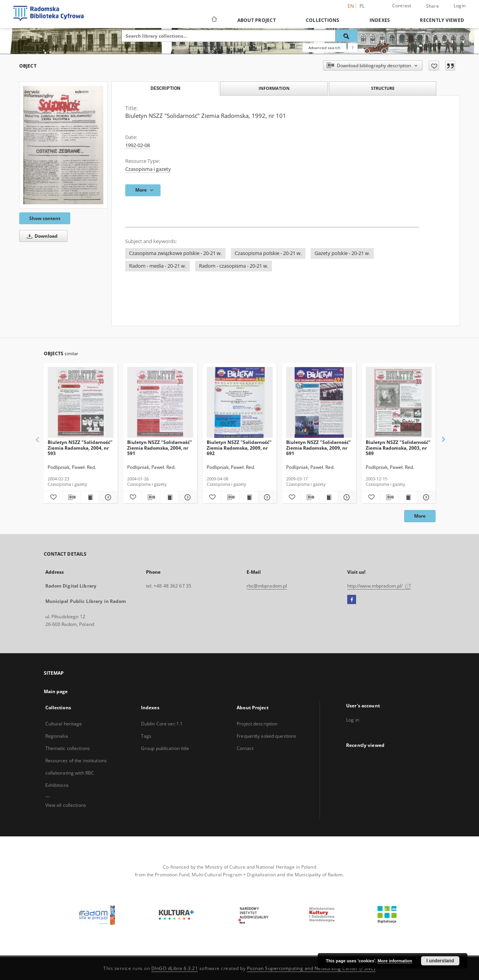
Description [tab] (165, 88)
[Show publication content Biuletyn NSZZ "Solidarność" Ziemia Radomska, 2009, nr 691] (328, 497)
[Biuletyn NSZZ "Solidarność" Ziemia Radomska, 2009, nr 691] (319, 403)
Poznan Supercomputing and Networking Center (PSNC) (311, 968)
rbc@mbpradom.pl (267, 586)
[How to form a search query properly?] (353, 48)
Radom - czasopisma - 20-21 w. (234, 266)
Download (41, 236)
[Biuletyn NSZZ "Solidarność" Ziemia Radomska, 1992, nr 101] (63, 145)
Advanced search (324, 48)
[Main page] (214, 20)
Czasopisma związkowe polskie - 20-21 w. (175, 253)
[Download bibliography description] (71, 497)
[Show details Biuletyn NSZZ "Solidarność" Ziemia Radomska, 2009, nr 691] (346, 497)
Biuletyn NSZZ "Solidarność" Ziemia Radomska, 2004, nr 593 (80, 448)
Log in (353, 720)
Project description (257, 724)
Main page (56, 691)
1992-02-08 (138, 145)
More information (395, 961)
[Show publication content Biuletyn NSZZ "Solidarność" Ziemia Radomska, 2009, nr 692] (249, 497)
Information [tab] (274, 88)
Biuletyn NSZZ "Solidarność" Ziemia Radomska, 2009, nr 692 (239, 448)
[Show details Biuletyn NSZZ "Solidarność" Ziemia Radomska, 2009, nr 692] (266, 497)
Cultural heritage (64, 724)
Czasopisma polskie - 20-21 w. (268, 253)
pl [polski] (362, 6)
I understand (440, 961)
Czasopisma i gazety (148, 169)
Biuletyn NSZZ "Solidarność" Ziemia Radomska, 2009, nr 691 (319, 448)
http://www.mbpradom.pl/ (379, 586)
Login (460, 6)
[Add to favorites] (434, 66)
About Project (257, 20)
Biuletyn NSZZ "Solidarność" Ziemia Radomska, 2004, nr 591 (160, 448)
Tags (146, 736)
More (420, 516)
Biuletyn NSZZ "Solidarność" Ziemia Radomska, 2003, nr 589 (398, 448)
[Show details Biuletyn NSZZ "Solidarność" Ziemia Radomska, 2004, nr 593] (107, 497)
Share (433, 6)
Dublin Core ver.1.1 (162, 724)
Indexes (380, 20)
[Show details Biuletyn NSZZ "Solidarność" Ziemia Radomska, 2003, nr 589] (425, 497)
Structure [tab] (383, 88)
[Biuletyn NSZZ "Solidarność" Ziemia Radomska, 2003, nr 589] (399, 403)
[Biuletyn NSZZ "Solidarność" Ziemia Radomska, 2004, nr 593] (81, 403)
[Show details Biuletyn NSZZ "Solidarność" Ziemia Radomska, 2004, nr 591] (186, 497)
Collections (323, 20)
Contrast (402, 6)
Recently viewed (442, 20)
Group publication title (165, 748)
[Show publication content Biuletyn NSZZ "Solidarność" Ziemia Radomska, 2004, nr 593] (90, 497)
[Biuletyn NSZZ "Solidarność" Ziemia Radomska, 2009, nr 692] (240, 403)
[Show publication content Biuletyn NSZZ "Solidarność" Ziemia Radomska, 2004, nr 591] (169, 497)
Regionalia (57, 736)
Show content (45, 218)
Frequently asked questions (266, 736)
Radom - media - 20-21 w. (157, 266)
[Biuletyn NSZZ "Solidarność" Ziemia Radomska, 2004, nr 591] (160, 403)
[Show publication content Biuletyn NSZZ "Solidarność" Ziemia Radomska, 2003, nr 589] (408, 497)
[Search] (346, 36)
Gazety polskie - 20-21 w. (342, 253)
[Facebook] (352, 600)
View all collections (66, 805)
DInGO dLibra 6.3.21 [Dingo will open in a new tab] (175, 968)
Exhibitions (57, 785)
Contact (245, 748)
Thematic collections (68, 748)
